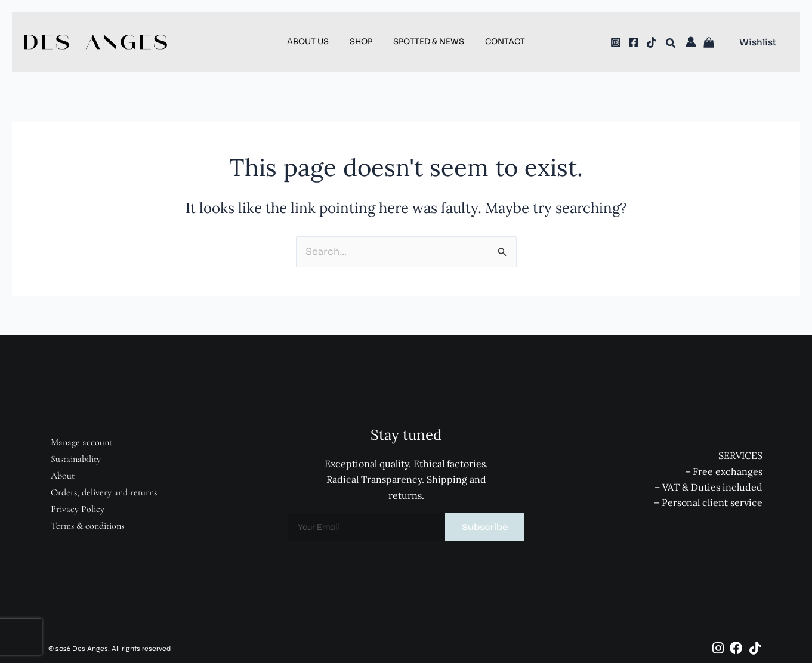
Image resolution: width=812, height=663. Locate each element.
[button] (671, 45)
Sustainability (75, 459)
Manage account (81, 442)
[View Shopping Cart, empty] (710, 43)
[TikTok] (652, 42)
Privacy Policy (77, 509)
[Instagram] (616, 42)
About (62, 476)
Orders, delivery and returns (103, 492)
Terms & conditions (87, 526)
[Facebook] (634, 42)
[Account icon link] (691, 42)
